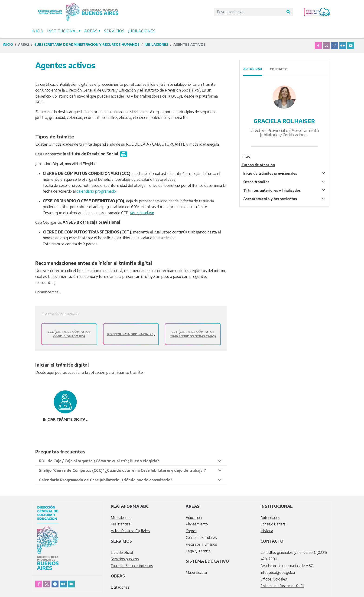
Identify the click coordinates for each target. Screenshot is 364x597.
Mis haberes (121, 518)
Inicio (37, 31)
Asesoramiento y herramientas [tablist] (270, 199)
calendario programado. (97, 191)
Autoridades (270, 518)
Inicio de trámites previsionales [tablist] (270, 173)
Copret (191, 531)
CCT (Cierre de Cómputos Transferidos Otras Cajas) (193, 334)
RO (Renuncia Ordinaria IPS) (131, 334)
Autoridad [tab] (253, 69)
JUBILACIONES (156, 44)
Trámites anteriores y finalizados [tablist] (272, 190)
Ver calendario (142, 213)
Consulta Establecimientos (132, 566)
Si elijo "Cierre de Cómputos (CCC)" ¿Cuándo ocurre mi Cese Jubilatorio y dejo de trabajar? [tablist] (122, 470)
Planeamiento (197, 524)
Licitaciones (120, 587)
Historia (267, 531)
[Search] (249, 12)
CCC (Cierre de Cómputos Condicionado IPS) (69, 334)
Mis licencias (121, 524)
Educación (194, 518)
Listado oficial (122, 552)
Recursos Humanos (201, 544)
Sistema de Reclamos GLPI (282, 586)
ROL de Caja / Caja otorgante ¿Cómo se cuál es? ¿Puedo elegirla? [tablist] (99, 461)
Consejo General (273, 524)
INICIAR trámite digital (65, 419)
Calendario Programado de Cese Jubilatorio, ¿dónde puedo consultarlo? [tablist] (106, 480)
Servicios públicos (125, 559)
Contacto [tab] (279, 69)
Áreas (91, 31)
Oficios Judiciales (274, 579)
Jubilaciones (142, 31)
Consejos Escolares (201, 538)
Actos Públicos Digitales (130, 531)
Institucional (62, 31)
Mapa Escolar (197, 572)
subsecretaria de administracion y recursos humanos (87, 44)
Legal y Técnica (198, 551)
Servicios (114, 31)
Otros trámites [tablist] (256, 182)
